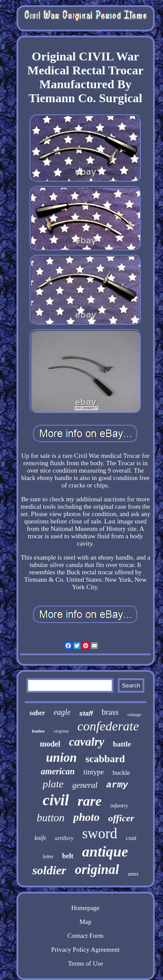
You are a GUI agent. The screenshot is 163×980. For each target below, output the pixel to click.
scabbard (105, 759)
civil (56, 800)
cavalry (87, 742)
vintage (134, 714)
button (50, 818)
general (85, 785)
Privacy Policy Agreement (85, 950)
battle (122, 744)
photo (86, 817)
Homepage (85, 908)
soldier (49, 870)
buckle (121, 773)
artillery (64, 838)
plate (53, 784)
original (97, 869)
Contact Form (85, 936)
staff (86, 713)
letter (48, 857)
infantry (119, 805)
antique (105, 852)
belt (68, 856)
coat (131, 838)
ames (133, 874)
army (117, 785)
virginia (61, 731)
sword (100, 833)
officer (121, 818)
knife (40, 838)
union (62, 757)
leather (38, 731)
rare (89, 801)
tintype (94, 772)
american (58, 771)
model (50, 744)
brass (110, 712)
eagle (62, 712)
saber (37, 713)
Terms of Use (85, 963)
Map (86, 922)
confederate (108, 726)
